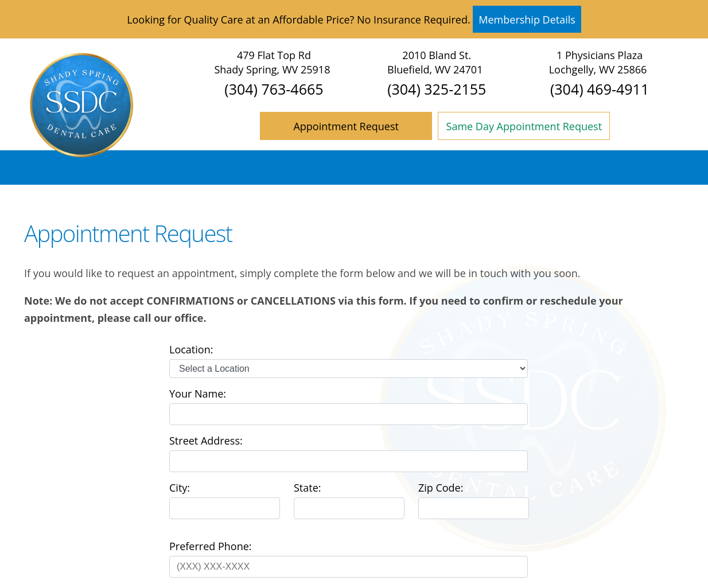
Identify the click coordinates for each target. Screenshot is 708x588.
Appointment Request (346, 126)
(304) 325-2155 (437, 89)
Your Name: (198, 394)
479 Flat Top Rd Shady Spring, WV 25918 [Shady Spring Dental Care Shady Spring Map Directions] (272, 62)
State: (308, 488)
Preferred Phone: (211, 546)
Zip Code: (441, 488)
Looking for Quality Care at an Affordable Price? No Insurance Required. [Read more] (354, 19)
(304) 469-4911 (600, 89)
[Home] (81, 153)
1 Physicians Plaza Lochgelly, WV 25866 (598, 62)
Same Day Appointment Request (524, 126)
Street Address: (206, 441)
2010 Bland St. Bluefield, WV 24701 (435, 62)
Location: (191, 349)
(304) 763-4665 (274, 89)
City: (180, 488)
